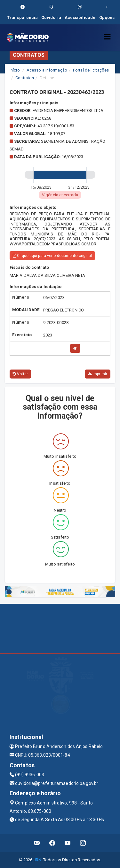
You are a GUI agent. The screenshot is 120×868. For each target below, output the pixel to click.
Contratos (25, 78)
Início (15, 70)
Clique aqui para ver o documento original (52, 256)
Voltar (20, 374)
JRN (37, 860)
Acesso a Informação (47, 70)
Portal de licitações (91, 70)
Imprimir (98, 374)
